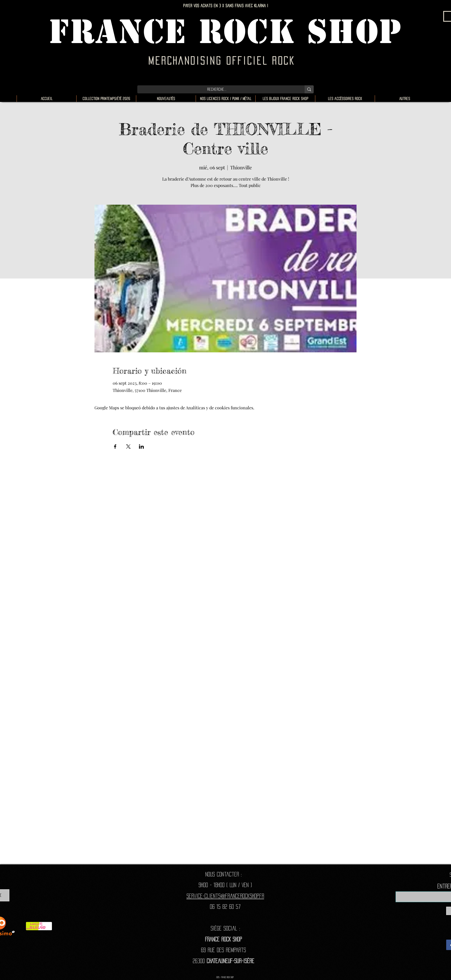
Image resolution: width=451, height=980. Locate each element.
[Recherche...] (217, 89)
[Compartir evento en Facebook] (115, 447)
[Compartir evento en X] (128, 447)
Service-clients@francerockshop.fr (225, 896)
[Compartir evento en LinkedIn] (141, 447)
